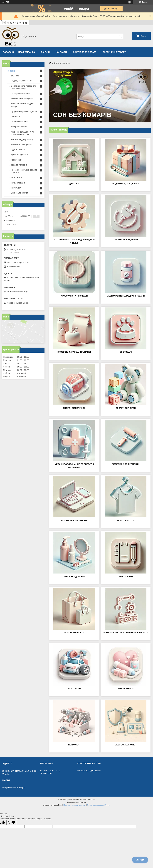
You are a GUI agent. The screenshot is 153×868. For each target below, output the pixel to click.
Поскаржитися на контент (74, 805)
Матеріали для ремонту (126, 464)
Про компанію (27, 52)
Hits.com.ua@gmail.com (18, 262)
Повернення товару (114, 52)
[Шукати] (121, 36)
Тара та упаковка (74, 633)
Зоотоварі (126, 352)
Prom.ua (91, 800)
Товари (7, 52)
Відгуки (45, 52)
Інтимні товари (126, 689)
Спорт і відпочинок (74, 408)
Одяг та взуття (126, 520)
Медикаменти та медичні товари (126, 296)
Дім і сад (74, 184)
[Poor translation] (11, 823)
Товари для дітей (126, 408)
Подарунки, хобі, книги (126, 184)
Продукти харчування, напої (74, 352)
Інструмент (74, 745)
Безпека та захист (126, 745)
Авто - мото (74, 689)
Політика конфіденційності (99, 805)
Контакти (61, 52)
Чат (140, 860)
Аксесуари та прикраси (74, 296)
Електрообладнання (126, 240)
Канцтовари (126, 576)
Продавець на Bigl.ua (76, 802)
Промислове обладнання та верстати (126, 633)
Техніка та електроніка (74, 520)
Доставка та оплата (85, 52)
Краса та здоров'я (74, 576)
